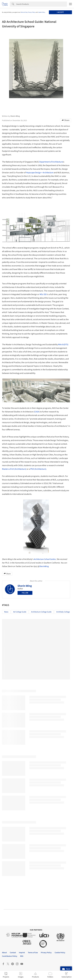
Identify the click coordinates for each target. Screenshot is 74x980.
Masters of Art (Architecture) (14, 469)
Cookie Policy (41, 12)
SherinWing (44, 566)
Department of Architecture (51, 162)
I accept (60, 12)
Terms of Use (24, 12)
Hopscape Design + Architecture (40, 173)
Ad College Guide (20, 612)
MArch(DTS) (63, 345)
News (6, 612)
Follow (25, 593)
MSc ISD (43, 294)
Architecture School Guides (45, 559)
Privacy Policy (32, 12)
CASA (37, 412)
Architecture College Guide (41, 612)
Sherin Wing (25, 586)
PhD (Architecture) (38, 469)
